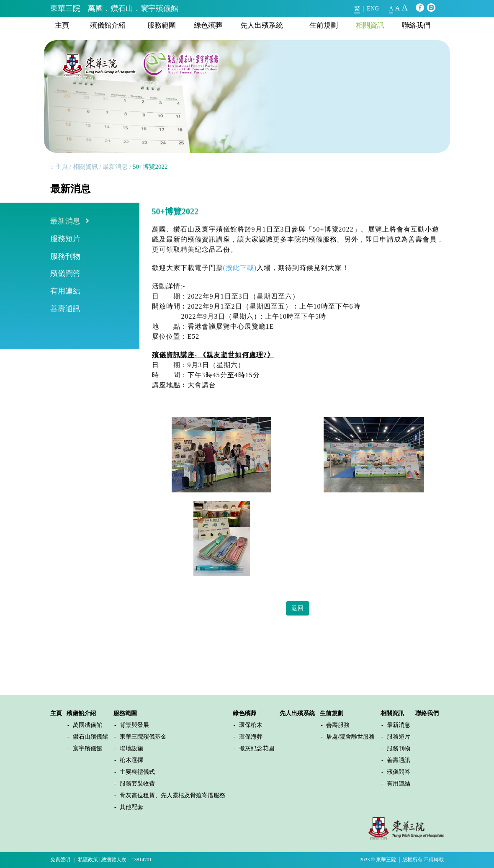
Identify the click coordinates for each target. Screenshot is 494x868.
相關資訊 (370, 25)
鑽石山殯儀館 (90, 737)
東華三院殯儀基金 (143, 737)
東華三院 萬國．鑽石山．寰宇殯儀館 (114, 8)
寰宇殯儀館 (87, 748)
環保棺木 (251, 725)
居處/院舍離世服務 (350, 737)
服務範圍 (162, 25)
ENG (373, 9)
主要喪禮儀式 (137, 772)
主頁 (62, 25)
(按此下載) (240, 268)
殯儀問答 (65, 273)
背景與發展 (134, 725)
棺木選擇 (131, 760)
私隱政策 (88, 860)
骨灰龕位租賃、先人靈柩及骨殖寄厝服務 (172, 795)
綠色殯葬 (208, 25)
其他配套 (131, 807)
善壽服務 (338, 725)
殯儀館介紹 (108, 25)
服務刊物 (65, 256)
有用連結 (65, 291)
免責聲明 (60, 860)
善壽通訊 (65, 309)
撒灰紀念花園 (257, 748)
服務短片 (65, 239)
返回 (298, 608)
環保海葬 (251, 737)
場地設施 (131, 748)
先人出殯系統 (262, 25)
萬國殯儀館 (87, 725)
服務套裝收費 (137, 784)
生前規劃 (324, 25)
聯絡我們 (416, 25)
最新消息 (115, 167)
